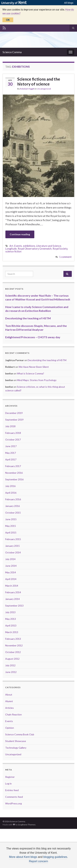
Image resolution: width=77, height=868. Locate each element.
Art (11, 246)
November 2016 (14, 473)
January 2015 (12, 546)
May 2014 (11, 572)
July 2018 (10, 426)
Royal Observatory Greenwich (35, 249)
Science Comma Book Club (20, 734)
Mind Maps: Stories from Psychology (37, 380)
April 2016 (11, 493)
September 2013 (14, 606)
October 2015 (13, 513)
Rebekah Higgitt (27, 89)
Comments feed (14, 797)
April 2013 (11, 625)
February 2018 (13, 433)
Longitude (11, 249)
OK (8, 20)
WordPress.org (14, 803)
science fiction (13, 251)
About (9, 695)
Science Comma (12, 52)
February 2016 (13, 499)
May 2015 (11, 526)
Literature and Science (49, 246)
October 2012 (13, 652)
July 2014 (10, 559)
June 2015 (11, 519)
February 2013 (13, 639)
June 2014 (11, 566)
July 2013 (10, 612)
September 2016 (14, 479)
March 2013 (12, 632)
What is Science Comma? (30, 373)
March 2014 (12, 586)
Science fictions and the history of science (39, 81)
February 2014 (13, 592)
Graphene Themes (27, 825)
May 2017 (11, 453)
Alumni (9, 701)
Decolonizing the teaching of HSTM (28, 318)
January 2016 (12, 506)
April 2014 (11, 579)
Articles (9, 708)
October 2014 (13, 552)
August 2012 (12, 659)
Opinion (10, 728)
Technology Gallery (16, 748)
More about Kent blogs (23, 857)
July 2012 (10, 665)
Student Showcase (16, 741)
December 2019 (14, 413)
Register (10, 777)
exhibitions (29, 246)
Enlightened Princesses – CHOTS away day (33, 337)
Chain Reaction (14, 714)
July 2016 (10, 486)
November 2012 (14, 645)
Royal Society (60, 249)
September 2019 (14, 420)
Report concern (38, 861)
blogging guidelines (55, 857)
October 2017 (13, 440)
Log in (8, 783)
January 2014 (12, 599)
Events (18, 246)
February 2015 (13, 539)
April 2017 (11, 459)
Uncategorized (44, 89)
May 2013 (11, 619)
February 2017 (13, 466)
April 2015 (11, 532)
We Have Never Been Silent (34, 367)
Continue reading (20, 234)
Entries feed (12, 790)
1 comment (65, 257)
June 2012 (11, 672)
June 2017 (11, 446)
